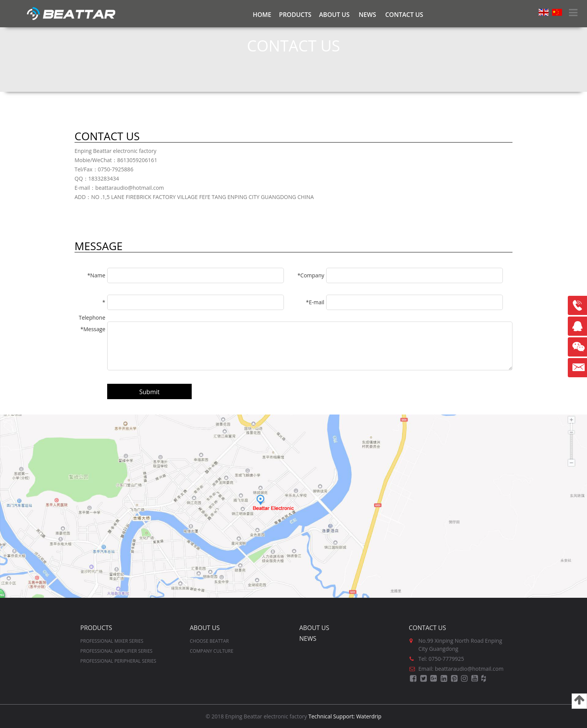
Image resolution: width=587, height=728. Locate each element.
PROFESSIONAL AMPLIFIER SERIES (116, 651)
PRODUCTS (295, 15)
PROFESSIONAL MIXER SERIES (112, 641)
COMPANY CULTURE (211, 651)
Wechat (577, 347)
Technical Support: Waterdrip (345, 716)
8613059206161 (577, 305)
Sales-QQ (579, 329)
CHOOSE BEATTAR (209, 641)
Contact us (427, 628)
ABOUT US (334, 15)
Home (262, 15)
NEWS (367, 15)
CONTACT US (404, 15)
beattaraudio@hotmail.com (577, 368)
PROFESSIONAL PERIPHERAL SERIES (118, 661)
